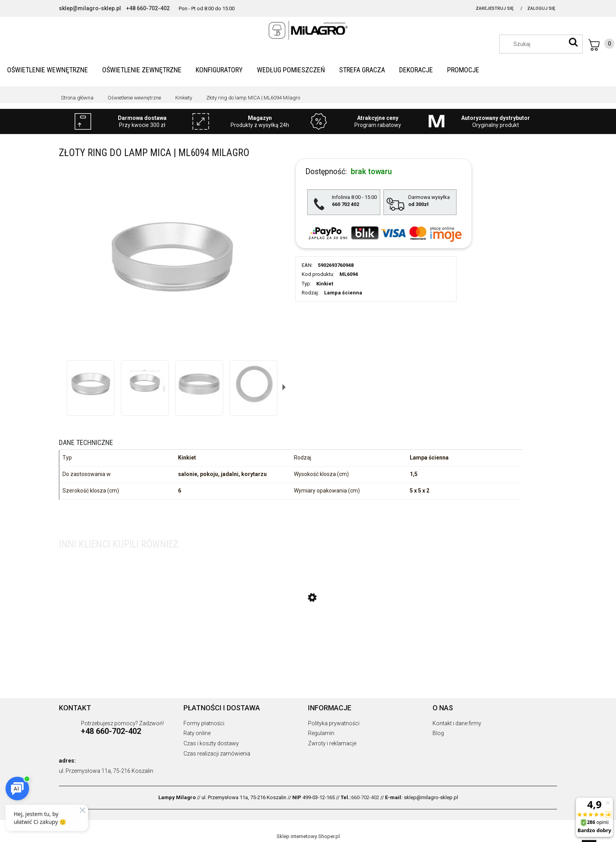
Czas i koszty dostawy (211, 743)
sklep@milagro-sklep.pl (90, 8)
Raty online (197, 733)
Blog (438, 733)
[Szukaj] (573, 42)
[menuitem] (48, 70)
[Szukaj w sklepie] (545, 44)
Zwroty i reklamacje (332, 743)
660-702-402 (365, 797)
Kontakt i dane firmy (457, 723)
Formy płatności (204, 723)
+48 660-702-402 (148, 8)
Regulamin (321, 733)
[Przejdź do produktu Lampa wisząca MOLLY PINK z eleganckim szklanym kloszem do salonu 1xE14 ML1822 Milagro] (308, 635)
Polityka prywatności (334, 723)
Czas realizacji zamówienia (217, 754)
